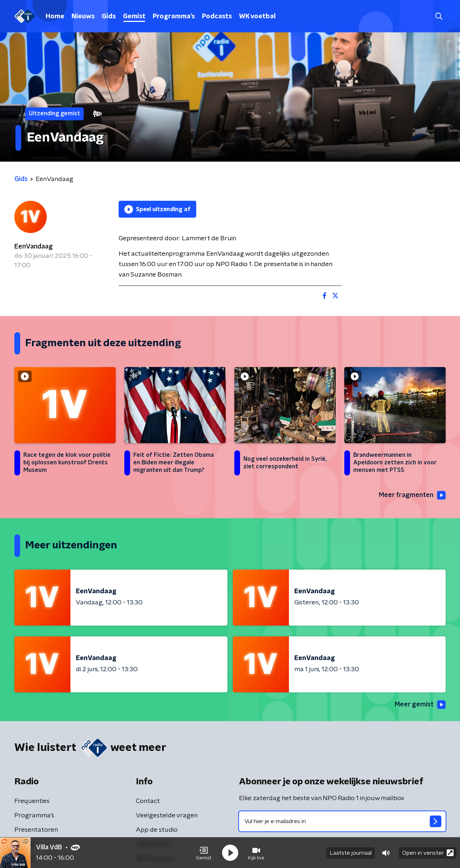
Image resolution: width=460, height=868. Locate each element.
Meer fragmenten (412, 495)
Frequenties (32, 801)
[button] (204, 853)
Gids (109, 17)
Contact (148, 801)
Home (55, 17)
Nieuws (83, 17)
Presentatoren (36, 830)
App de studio (157, 830)
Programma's (174, 17)
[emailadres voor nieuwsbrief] (342, 821)
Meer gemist (420, 705)
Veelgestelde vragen (167, 816)
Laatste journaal (351, 853)
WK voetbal (257, 17)
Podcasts (217, 17)
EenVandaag (34, 247)
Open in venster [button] (428, 853)
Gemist (134, 17)
